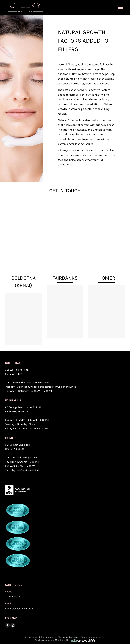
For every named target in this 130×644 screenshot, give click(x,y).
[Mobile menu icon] (121, 7)
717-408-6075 (13, 597)
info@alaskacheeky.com (19, 609)
